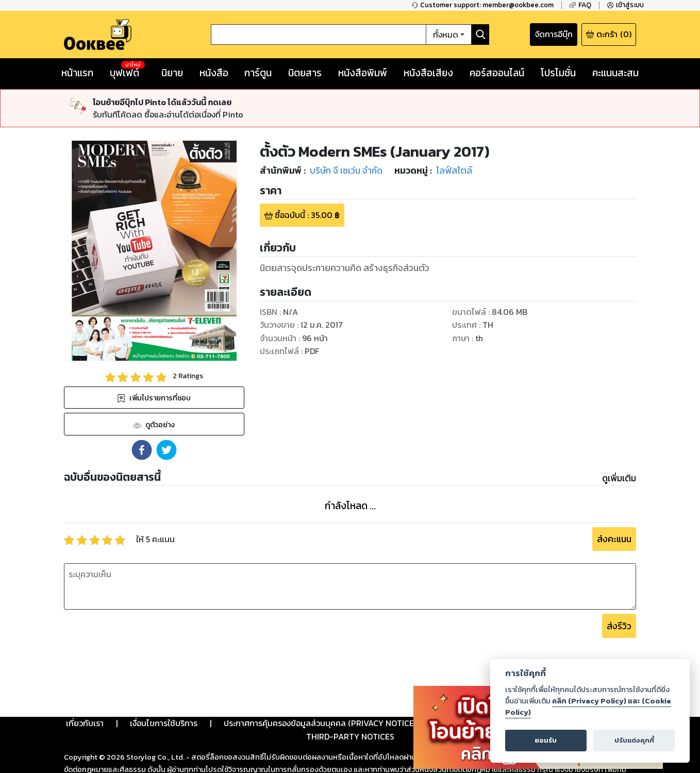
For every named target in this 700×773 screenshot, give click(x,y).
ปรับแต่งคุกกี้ (634, 740)
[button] (142, 450)
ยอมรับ (546, 740)
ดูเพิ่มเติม (619, 478)
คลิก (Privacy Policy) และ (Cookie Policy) (588, 707)
